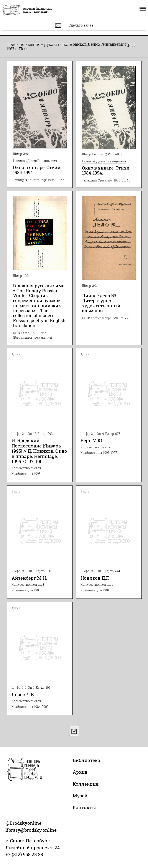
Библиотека (86, 760)
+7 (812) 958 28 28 (24, 854)
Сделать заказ (74, 26)
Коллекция (86, 784)
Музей (80, 796)
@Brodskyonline (23, 823)
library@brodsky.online (31, 830)
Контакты (84, 807)
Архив (80, 772)
